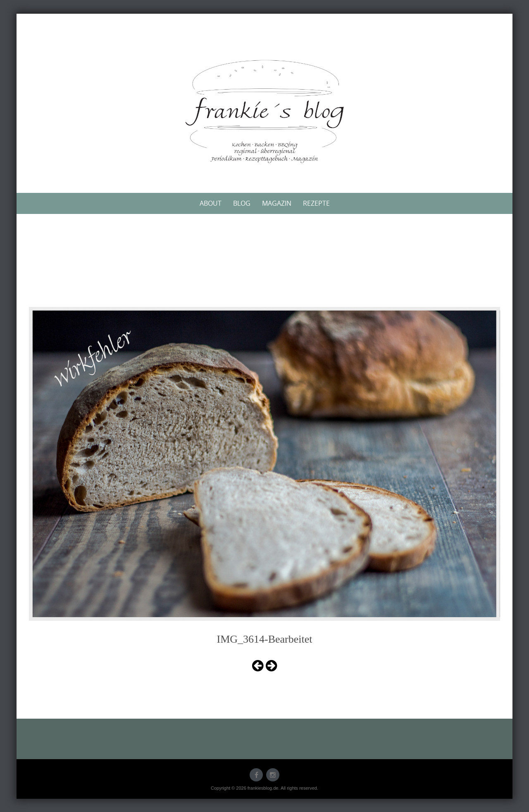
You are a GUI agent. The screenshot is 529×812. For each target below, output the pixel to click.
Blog (242, 203)
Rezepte (316, 203)
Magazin (277, 203)
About (211, 203)
